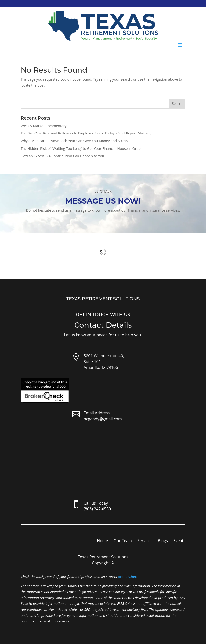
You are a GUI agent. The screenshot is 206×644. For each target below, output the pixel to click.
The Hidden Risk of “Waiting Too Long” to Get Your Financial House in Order (81, 148)
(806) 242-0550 (97, 509)
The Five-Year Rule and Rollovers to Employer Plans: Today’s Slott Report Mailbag (86, 133)
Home (102, 541)
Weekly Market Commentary (43, 126)
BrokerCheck (128, 577)
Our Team (123, 541)
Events (179, 541)
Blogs (163, 541)
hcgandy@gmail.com (103, 419)
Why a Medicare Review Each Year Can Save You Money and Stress (74, 141)
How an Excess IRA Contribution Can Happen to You (62, 156)
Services (145, 541)
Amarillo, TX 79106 (101, 367)
